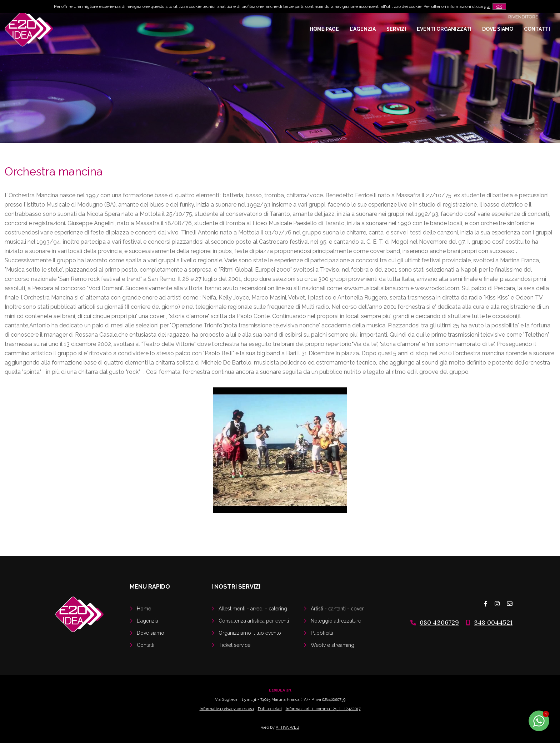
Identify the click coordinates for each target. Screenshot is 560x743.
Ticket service (234, 645)
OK (499, 6)
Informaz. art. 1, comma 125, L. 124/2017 (323, 709)
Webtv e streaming (332, 645)
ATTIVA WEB (287, 727)
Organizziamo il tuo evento (250, 633)
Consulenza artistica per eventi (254, 621)
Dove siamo (498, 29)
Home (144, 609)
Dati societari (270, 709)
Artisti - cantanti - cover (337, 609)
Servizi (396, 29)
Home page (324, 29)
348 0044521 (493, 622)
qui (487, 6)
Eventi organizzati (444, 29)
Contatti (537, 29)
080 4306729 (439, 622)
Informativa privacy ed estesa (227, 709)
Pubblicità (322, 633)
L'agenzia (363, 29)
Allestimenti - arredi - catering (253, 609)
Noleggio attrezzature (336, 621)
